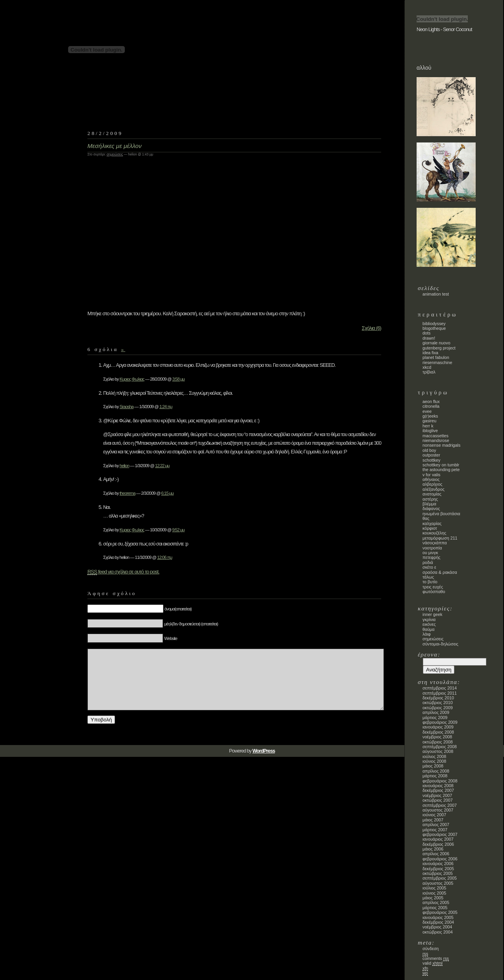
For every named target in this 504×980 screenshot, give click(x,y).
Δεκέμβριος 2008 (438, 732)
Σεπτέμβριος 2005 (440, 878)
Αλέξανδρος (434, 489)
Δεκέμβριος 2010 (438, 698)
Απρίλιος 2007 (436, 825)
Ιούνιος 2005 (434, 893)
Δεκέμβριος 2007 (438, 790)
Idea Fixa (430, 353)
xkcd (427, 367)
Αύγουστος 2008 (438, 751)
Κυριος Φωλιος (132, 530)
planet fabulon (436, 357)
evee (427, 411)
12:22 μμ (162, 466)
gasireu (429, 421)
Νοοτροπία (432, 548)
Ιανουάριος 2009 (438, 727)
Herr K (428, 426)
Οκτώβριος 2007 (438, 800)
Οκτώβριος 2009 (438, 708)
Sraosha (127, 407)
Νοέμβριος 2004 (437, 927)
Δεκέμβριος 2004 (438, 922)
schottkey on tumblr (441, 465)
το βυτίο (430, 582)
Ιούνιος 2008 (434, 761)
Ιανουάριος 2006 (438, 864)
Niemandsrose (436, 440)
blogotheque (434, 328)
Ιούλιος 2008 (434, 756)
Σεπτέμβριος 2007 (440, 805)
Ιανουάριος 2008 (438, 786)
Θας (426, 518)
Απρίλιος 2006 (436, 854)
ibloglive (430, 431)
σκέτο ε (429, 567)
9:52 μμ (178, 530)
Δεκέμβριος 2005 (438, 869)
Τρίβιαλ (429, 372)
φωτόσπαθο (434, 592)
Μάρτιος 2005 (435, 908)
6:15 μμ (167, 493)
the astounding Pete (441, 470)
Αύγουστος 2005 (438, 883)
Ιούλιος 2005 (434, 888)
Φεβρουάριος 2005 (440, 912)
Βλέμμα (429, 504)
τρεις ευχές (433, 587)
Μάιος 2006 (433, 849)
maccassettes (435, 436)
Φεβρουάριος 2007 (440, 834)
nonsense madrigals (441, 445)
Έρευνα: (429, 654)
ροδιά (428, 562)
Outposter (431, 455)
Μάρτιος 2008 (435, 776)
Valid (433, 963)
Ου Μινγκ (430, 553)
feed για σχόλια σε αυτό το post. (123, 572)
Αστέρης (430, 499)
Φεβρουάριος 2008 (440, 781)
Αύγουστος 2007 (438, 810)
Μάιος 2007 (433, 820)
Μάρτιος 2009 (435, 717)
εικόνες (429, 624)
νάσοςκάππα (435, 543)
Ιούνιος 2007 (434, 815)
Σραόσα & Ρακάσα (440, 572)
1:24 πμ (166, 407)
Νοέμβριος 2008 (437, 737)
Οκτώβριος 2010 (438, 703)
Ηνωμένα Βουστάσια (441, 514)
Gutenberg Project (439, 348)
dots (426, 333)
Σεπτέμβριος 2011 (440, 693)
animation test (436, 294)
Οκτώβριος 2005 (438, 873)
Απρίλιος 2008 (436, 771)
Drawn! (429, 338)
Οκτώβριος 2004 (438, 932)
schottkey (431, 460)
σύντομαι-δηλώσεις (440, 644)
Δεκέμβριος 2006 (438, 844)
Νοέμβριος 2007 (437, 795)
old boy (429, 450)
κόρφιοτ (430, 528)
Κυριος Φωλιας (132, 379)
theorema (128, 493)
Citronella (431, 406)
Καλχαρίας (432, 523)
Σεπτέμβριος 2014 (440, 688)
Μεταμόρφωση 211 (440, 538)
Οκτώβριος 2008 (438, 742)
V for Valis (431, 475)
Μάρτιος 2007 (435, 830)
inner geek (432, 614)
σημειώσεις (115, 154)
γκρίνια (429, 619)
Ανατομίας (432, 494)
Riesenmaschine (437, 362)
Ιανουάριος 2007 (438, 839)
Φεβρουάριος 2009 (440, 722)
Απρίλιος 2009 (436, 712)
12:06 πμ (165, 557)
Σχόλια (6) (372, 328)
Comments (436, 959)
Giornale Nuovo (436, 343)
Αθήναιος (431, 479)
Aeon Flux (431, 401)
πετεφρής (432, 557)
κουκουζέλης (434, 533)
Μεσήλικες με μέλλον (115, 146)
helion (124, 466)
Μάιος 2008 (433, 766)
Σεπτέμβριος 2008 (440, 747)
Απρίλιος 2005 (436, 902)
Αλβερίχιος (432, 484)
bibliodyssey (434, 324)
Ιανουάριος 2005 (438, 917)
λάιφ (427, 634)
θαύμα (429, 629)
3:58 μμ (178, 379)
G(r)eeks (430, 416)
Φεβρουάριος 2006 (440, 859)
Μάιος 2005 (433, 898)
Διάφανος (431, 508)
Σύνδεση (431, 949)
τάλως (428, 577)
